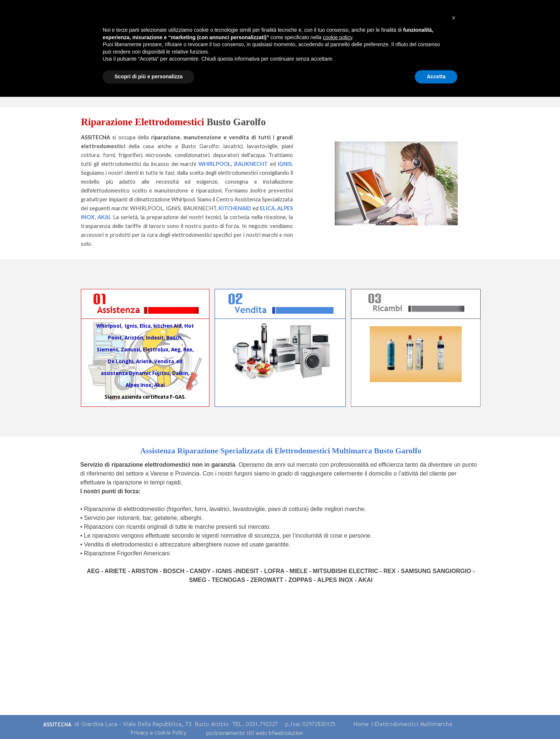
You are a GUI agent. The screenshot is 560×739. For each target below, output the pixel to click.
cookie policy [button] (337, 680)
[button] (454, 660)
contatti (489, 53)
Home (175, 53)
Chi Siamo (238, 53)
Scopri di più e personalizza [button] (148, 719)
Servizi (363, 53)
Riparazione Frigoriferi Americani (127, 553)
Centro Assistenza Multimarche (300, 53)
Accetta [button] (436, 719)
